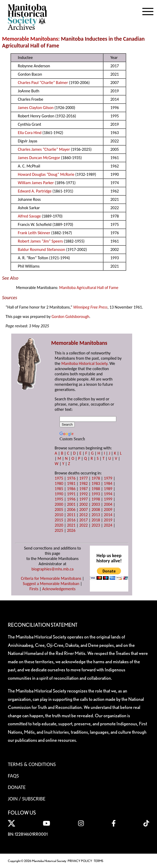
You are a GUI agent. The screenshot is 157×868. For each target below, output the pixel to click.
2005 (59, 510)
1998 (96, 499)
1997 (83, 499)
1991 (71, 494)
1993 (96, 494)
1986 (71, 489)
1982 (83, 483)
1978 (96, 478)
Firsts (34, 589)
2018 (96, 520)
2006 (71, 510)
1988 (96, 489)
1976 (71, 478)
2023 (96, 525)
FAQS (13, 776)
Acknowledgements (59, 589)
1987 (83, 489)
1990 (59, 494)
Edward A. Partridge (35, 191)
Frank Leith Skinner (34, 233)
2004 (108, 504)
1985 (59, 489)
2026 (71, 530)
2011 (71, 515)
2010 (59, 515)
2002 (83, 504)
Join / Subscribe (27, 799)
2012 (83, 515)
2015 (59, 520)
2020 (59, 525)
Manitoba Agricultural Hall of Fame (89, 288)
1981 (71, 483)
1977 (83, 478)
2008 (96, 510)
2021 (71, 525)
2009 (108, 510)
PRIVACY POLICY (80, 861)
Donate (17, 787)
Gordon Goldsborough (70, 317)
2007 (83, 510)
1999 (108, 499)
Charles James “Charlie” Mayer (44, 149)
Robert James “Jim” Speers (40, 241)
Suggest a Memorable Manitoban (51, 584)
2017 (83, 520)
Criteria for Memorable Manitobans (51, 578)
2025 (59, 530)
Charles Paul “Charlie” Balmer (43, 83)
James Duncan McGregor (39, 158)
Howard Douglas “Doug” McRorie (46, 174)
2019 (108, 520)
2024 (108, 525)
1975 (59, 478)
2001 (71, 504)
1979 (108, 478)
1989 (108, 489)
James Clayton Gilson (36, 108)
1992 (83, 494)
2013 (96, 515)
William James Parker (36, 183)
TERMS (98, 861)
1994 (108, 494)
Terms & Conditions (32, 764)
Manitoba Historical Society (85, 363)
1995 (59, 499)
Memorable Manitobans (30, 39)
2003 (96, 504)
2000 (59, 504)
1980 (59, 483)
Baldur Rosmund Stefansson (41, 249)
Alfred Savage (29, 216)
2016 (71, 520)
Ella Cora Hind (30, 133)
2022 (83, 525)
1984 (108, 483)
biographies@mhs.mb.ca (52, 569)
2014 (108, 515)
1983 (96, 483)
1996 (71, 499)
